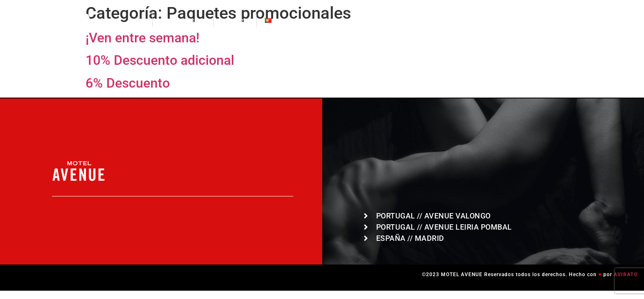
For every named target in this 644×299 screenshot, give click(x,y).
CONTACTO (235, 20)
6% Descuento (128, 83)
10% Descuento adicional (160, 60)
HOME (137, 20)
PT (275, 21)
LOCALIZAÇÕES (183, 21)
